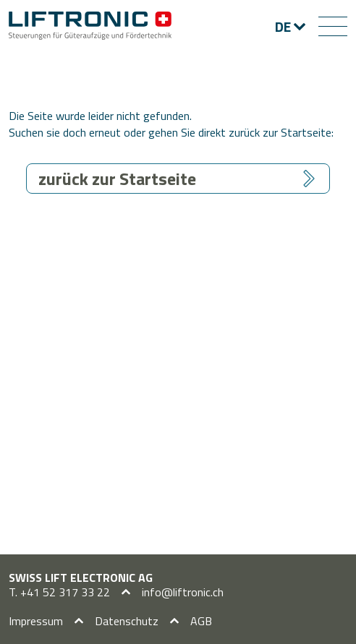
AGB (201, 621)
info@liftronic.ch (183, 592)
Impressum (36, 621)
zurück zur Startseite (117, 179)
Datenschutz (127, 621)
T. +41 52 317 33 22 (59, 592)
